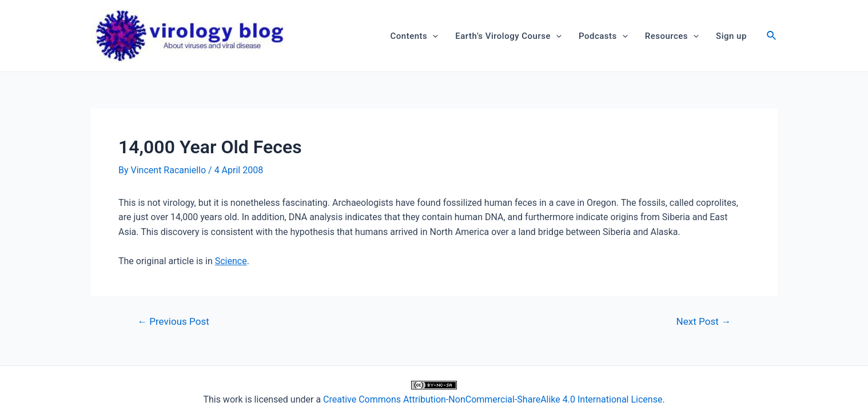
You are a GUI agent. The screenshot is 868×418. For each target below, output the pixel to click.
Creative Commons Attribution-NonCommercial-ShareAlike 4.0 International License (493, 399)
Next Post (704, 322)
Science (231, 261)
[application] (433, 36)
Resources (672, 36)
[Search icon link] (772, 37)
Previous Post (173, 322)
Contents (415, 36)
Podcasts (603, 36)
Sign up (731, 36)
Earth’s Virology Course (508, 36)
